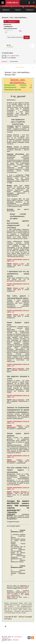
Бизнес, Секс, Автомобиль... (15, 17)
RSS (20, 31)
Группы (19, 9)
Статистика (7, 53)
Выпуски (7, 9)
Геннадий (10, 47)
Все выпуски (20, 67)
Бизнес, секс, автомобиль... (18, 81)
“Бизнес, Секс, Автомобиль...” (18, 594)
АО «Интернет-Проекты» (12, 637)
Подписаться (12, 22)
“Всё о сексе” (24, 588)
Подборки (31, 9)
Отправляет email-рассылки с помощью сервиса (18, 6)
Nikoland (16, 640)
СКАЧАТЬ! (12, 512)
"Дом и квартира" (18, 369)
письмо (9, 596)
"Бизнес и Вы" (18, 264)
